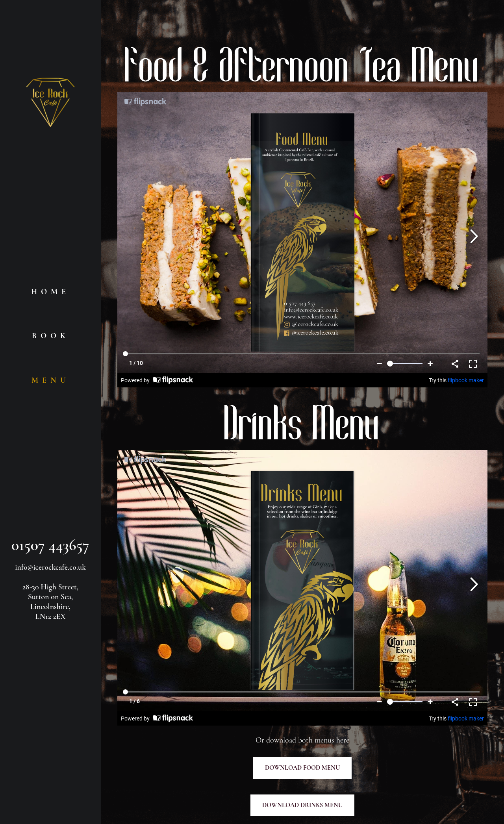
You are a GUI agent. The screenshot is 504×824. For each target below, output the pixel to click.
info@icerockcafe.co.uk (50, 567)
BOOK (51, 336)
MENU (51, 380)
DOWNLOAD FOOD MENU (302, 768)
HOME (50, 292)
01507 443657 (50, 545)
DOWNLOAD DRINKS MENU (302, 805)
